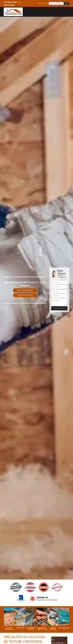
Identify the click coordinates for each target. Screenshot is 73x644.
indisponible (10, 2)
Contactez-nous (25, 295)
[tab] (36, 322)
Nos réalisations (25, 290)
